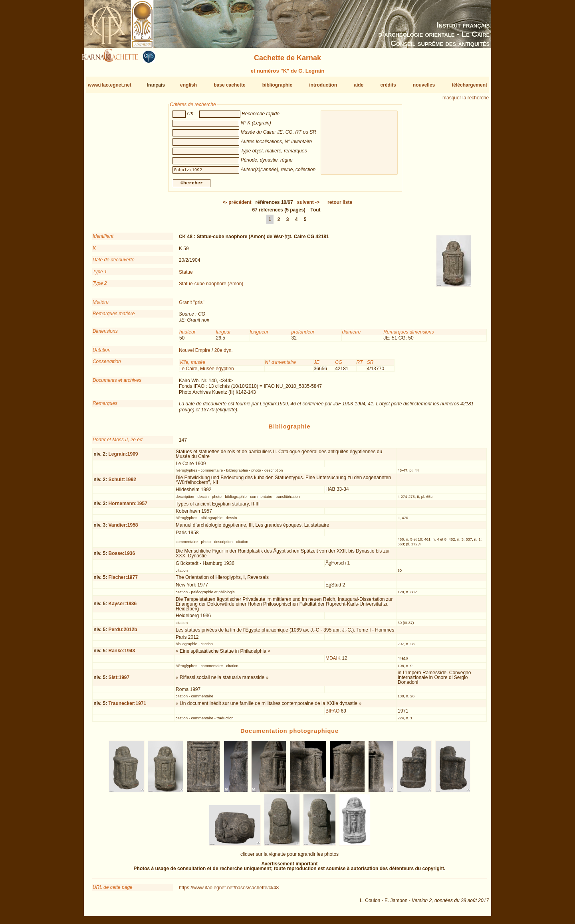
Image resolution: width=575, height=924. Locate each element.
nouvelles (424, 85)
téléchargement (469, 85)
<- (237, 205)
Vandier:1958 (123, 528)
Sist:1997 (119, 681)
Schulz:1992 (122, 483)
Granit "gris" (192, 306)
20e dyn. (224, 353)
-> (308, 205)
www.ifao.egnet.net (110, 85)
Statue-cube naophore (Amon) (211, 287)
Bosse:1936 (122, 557)
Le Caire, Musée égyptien (207, 371)
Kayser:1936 (122, 607)
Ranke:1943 (122, 654)
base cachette (229, 85)
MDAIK (333, 661)
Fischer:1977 (123, 580)
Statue (186, 275)
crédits (388, 85)
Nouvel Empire (195, 353)
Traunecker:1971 (127, 707)
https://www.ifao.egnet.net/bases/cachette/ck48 (229, 891)
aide (359, 85)
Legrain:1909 (123, 457)
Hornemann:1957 (128, 507)
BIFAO (332, 714)
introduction (323, 85)
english (188, 85)
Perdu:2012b (123, 633)
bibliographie (277, 85)
